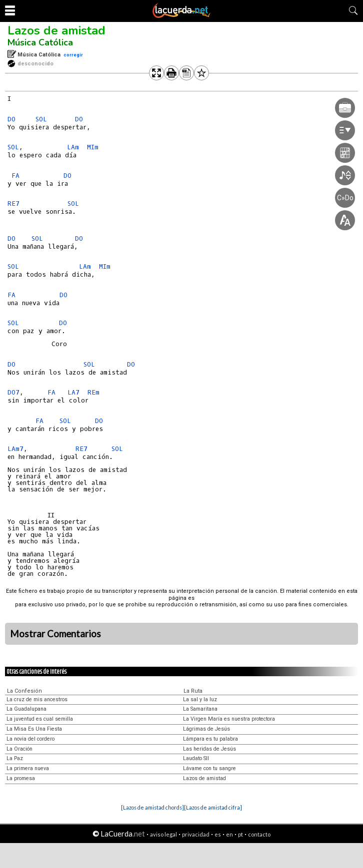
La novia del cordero (30, 739)
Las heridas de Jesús (209, 749)
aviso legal (163, 834)
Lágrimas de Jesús (206, 729)
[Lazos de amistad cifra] (213, 807)
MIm (93, 147)
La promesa (21, 778)
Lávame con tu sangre (209, 768)
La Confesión (24, 691)
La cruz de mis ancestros (37, 699)
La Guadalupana (26, 709)
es (218, 834)
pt (240, 834)
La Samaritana (200, 709)
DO (11, 119)
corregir (73, 55)
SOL (41, 119)
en (229, 834)
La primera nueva (28, 768)
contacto (259, 834)
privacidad (196, 834)
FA (15, 176)
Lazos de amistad (56, 30)
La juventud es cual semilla (40, 719)
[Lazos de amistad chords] (152, 807)
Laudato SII (196, 758)
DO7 (13, 392)
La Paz (15, 758)
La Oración (19, 749)
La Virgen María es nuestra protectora (229, 719)
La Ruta (193, 691)
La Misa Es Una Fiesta (34, 729)
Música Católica (40, 42)
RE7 (13, 204)
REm (93, 392)
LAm (73, 147)
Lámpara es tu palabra (210, 739)
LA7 (73, 392)
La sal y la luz (200, 699)
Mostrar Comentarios (55, 634)
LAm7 (15, 449)
